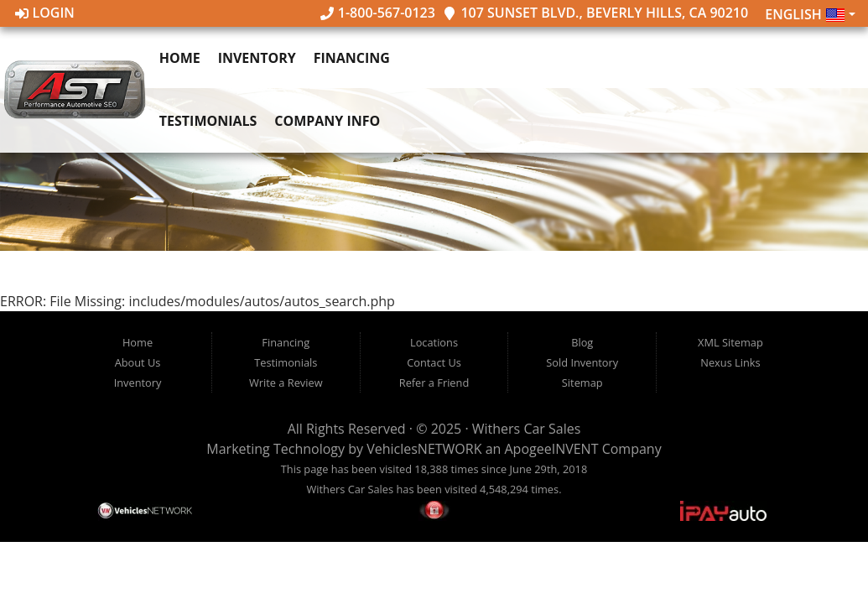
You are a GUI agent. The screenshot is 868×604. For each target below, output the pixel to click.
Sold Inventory (582, 362)
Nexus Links (730, 362)
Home (180, 58)
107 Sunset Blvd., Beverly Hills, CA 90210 (595, 13)
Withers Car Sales (527, 429)
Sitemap (582, 383)
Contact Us (434, 362)
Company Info (327, 121)
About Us (138, 362)
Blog (582, 342)
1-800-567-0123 (378, 13)
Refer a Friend (434, 383)
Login (45, 13)
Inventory (257, 58)
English (805, 16)
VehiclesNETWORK (424, 449)
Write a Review (286, 383)
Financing (352, 58)
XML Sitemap (730, 342)
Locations (434, 342)
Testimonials (208, 121)
